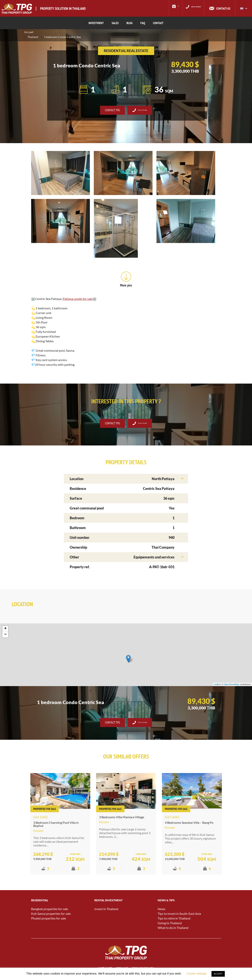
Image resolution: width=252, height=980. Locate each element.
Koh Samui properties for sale (51, 915)
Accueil (29, 33)
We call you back (190, 8)
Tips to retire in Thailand (174, 920)
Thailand (33, 38)
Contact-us (223, 8)
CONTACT (158, 23)
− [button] (5, 636)
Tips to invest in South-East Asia (179, 915)
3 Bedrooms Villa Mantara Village (122, 818)
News (161, 910)
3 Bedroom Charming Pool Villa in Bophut (56, 825)
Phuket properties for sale (49, 920)
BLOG (130, 23)
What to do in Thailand (173, 929)
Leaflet (217, 686)
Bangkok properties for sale (50, 910)
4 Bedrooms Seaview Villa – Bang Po (189, 824)
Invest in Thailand (106, 910)
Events (161, 8)
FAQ (143, 23)
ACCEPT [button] (218, 974)
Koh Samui (41, 819)
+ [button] (5, 630)
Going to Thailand (170, 924)
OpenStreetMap (232, 686)
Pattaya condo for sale (78, 300)
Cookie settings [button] (196, 973)
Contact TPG (106, 111)
